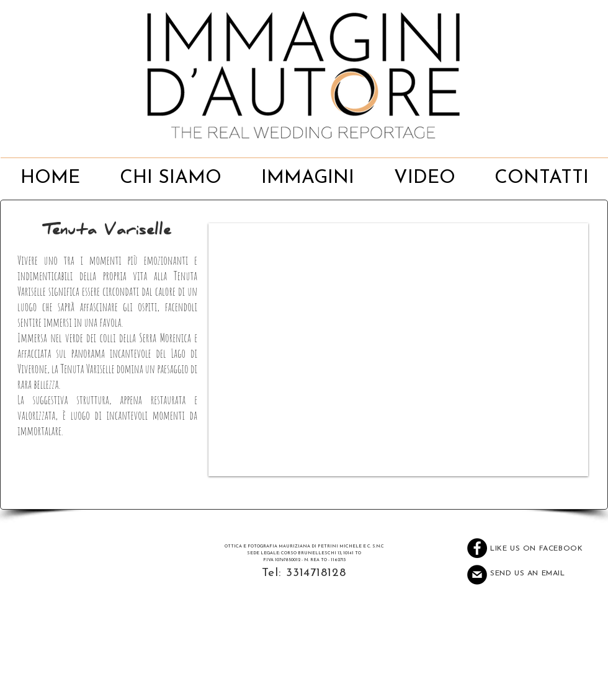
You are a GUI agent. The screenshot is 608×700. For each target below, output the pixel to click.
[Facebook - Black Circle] (477, 548)
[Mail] (477, 575)
